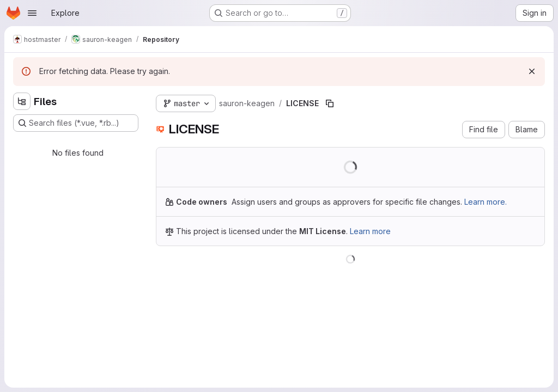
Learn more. (486, 202)
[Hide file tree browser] (22, 101)
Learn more (370, 231)
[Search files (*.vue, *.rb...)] (76, 123)
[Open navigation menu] (32, 13)
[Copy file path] (330, 103)
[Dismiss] (532, 71)
